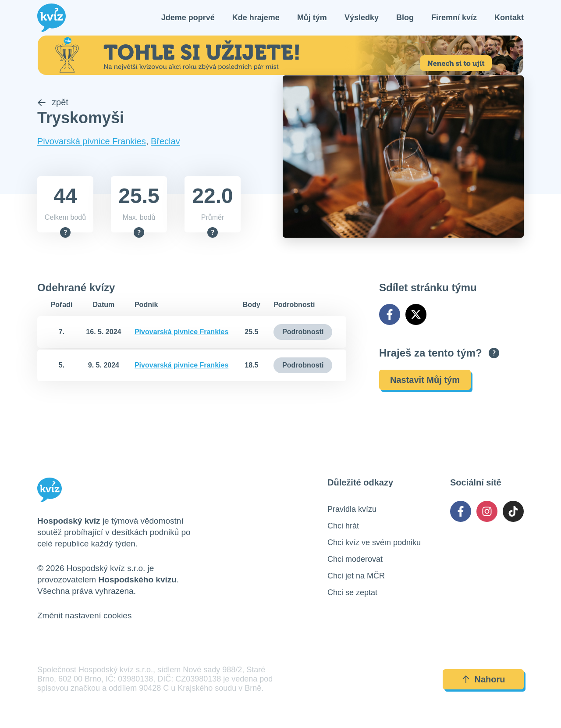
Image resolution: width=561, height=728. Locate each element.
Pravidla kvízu (352, 509)
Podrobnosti (303, 332)
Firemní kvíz (454, 18)
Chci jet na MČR (356, 576)
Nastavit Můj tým (425, 380)
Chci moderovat (355, 559)
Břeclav (165, 141)
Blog (405, 18)
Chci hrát (343, 526)
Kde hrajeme (256, 18)
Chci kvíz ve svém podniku (374, 542)
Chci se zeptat (352, 592)
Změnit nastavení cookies (84, 616)
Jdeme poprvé (188, 18)
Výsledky (362, 18)
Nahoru (483, 679)
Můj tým (312, 18)
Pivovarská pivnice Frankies (92, 141)
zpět (53, 102)
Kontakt (509, 18)
